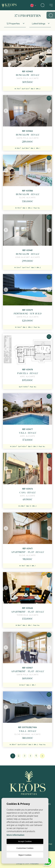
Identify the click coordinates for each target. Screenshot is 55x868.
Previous (6, 51)
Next (49, 51)
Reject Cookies (25, 855)
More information (15, 835)
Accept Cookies (25, 841)
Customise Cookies (25, 848)
